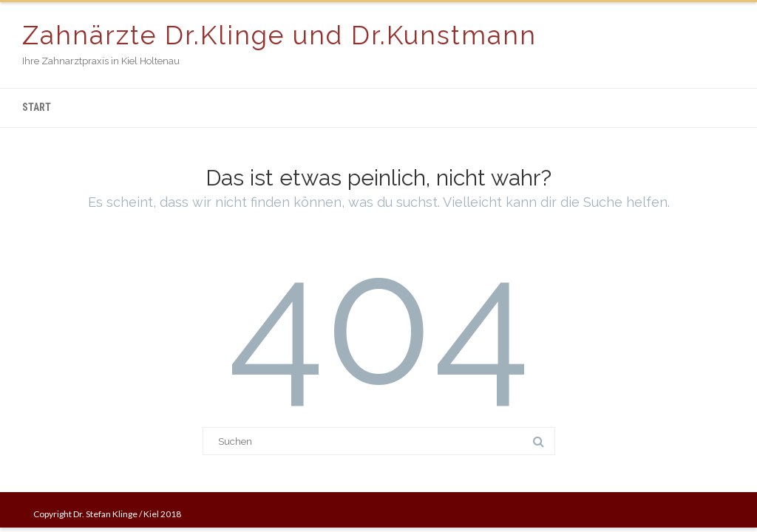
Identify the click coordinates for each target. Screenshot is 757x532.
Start (37, 107)
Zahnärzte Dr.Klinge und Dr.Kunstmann (279, 35)
